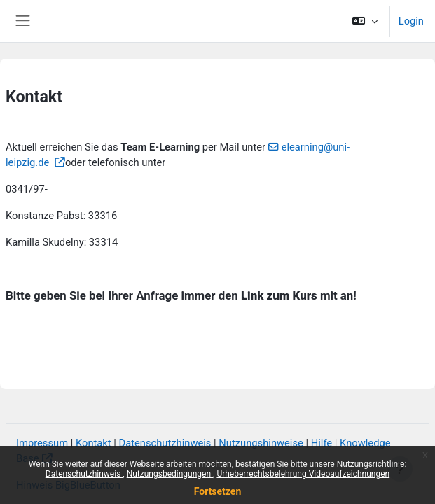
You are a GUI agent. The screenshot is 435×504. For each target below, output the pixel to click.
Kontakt (94, 443)
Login (411, 21)
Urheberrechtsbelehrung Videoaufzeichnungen (303, 474)
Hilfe (322, 443)
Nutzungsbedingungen (170, 474)
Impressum (42, 443)
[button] (365, 21)
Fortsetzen (218, 491)
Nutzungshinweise (261, 443)
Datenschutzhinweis (84, 474)
